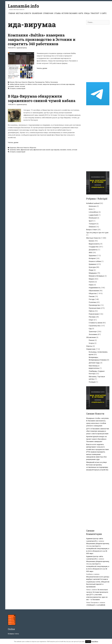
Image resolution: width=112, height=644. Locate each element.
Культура (92, 267)
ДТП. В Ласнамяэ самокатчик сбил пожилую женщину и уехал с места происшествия (98, 431)
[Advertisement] (98, 53)
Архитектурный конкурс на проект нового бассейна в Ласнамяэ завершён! (96, 439)
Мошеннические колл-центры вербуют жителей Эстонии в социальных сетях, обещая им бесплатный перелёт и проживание (98, 582)
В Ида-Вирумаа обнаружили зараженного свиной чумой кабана (42, 98)
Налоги (92, 282)
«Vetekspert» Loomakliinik (96, 605)
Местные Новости (24, 13)
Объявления (37, 13)
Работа (47, 82)
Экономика (54, 82)
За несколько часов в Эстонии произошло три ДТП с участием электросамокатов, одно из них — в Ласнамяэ (97, 595)
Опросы (89, 346)
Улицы (87, 13)
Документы (93, 250)
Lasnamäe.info (23, 6)
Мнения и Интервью (96, 276)
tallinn (18, 150)
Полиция (92, 382)
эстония (22, 86)
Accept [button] (88, 642)
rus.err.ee (50, 135)
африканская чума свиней (42, 150)
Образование (94, 291)
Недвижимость (95, 288)
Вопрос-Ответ (92, 230)
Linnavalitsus (93, 212)
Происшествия (94, 308)
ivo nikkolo (28, 84)
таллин (17, 86)
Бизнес (12, 82)
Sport (91, 221)
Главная (12, 13)
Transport (92, 224)
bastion (22, 84)
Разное (91, 340)
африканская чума (27, 150)
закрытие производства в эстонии (54, 84)
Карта (81, 13)
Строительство (95, 326)
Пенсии (92, 296)
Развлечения (94, 314)
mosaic (40, 84)
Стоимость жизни (95, 323)
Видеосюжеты (94, 244)
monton (35, 84)
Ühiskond (92, 227)
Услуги (91, 343)
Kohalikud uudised (93, 203)
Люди (91, 270)
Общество (31, 82)
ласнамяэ (11, 86)
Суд (90, 329)
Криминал (93, 264)
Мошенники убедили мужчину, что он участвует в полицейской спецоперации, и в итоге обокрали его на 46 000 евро (98, 548)
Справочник (48, 13)
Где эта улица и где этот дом (97, 233)
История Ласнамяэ (70, 13)
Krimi (91, 209)
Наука (91, 285)
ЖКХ (91, 253)
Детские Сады (94, 363)
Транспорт (95, 13)
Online (13, 634)
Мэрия (91, 279)
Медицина (93, 273)
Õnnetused (93, 218)
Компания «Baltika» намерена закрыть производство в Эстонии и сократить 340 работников (42, 39)
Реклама (92, 317)
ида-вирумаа (70, 84)
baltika (12, 84)
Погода (92, 299)
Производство (40, 82)
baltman (17, 84)
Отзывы (57, 13)
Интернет (92, 258)
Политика (92, 302)
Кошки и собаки (95, 261)
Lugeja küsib (93, 215)
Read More (95, 642)
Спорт (91, 320)
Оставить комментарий (18, 89)
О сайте (103, 13)
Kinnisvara (92, 206)
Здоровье (13, 148)
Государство (94, 247)
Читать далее (42, 68)
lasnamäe (13, 150)
